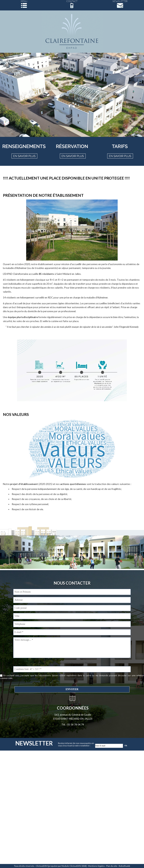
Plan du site (112, 866)
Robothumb (124, 866)
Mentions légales (96, 866)
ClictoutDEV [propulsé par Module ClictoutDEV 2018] (61, 866)
